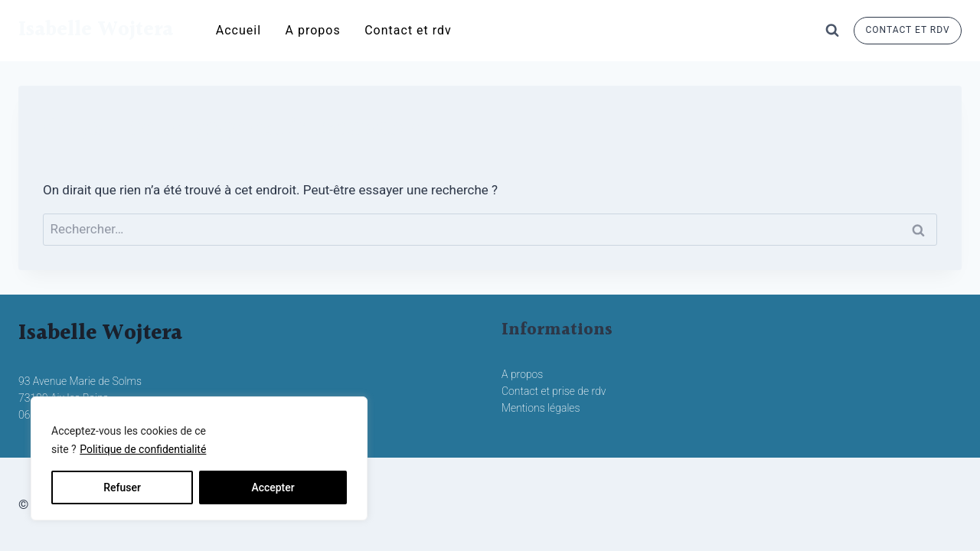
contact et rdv (908, 30)
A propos (313, 30)
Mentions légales (541, 408)
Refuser (122, 487)
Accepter (273, 487)
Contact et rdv (408, 30)
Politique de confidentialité (143, 449)
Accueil (238, 30)
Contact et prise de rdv (554, 391)
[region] (199, 458)
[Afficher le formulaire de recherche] (832, 31)
